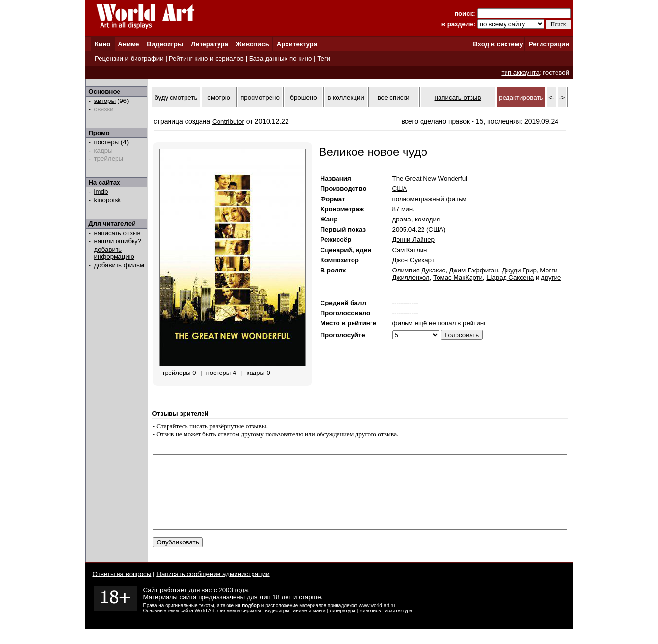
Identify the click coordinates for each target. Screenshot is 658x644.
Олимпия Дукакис (419, 270)
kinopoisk (108, 200)
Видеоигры (165, 44)
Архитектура (297, 44)
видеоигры (277, 625)
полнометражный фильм (430, 199)
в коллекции (346, 97)
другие (551, 278)
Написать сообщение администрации (213, 588)
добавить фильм (119, 265)
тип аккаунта (520, 73)
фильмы (227, 625)
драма (402, 219)
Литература (210, 44)
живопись (370, 625)
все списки (394, 97)
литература (343, 625)
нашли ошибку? (118, 241)
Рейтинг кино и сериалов (206, 59)
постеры (107, 142)
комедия (427, 219)
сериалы (251, 625)
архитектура (399, 625)
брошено (303, 97)
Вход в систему (498, 44)
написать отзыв (118, 233)
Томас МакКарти (458, 278)
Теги (324, 59)
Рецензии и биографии (129, 59)
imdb (101, 192)
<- (551, 97)
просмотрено (260, 97)
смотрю (219, 97)
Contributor (228, 122)
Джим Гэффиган (474, 270)
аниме (300, 625)
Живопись (253, 44)
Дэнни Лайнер (414, 240)
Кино (103, 44)
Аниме (128, 44)
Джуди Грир (519, 270)
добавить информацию (114, 253)
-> (562, 97)
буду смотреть (176, 97)
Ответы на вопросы (122, 588)
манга (319, 625)
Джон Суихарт (413, 260)
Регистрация (549, 44)
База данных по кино (280, 59)
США (400, 189)
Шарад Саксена (510, 278)
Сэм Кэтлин (410, 250)
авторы (105, 101)
